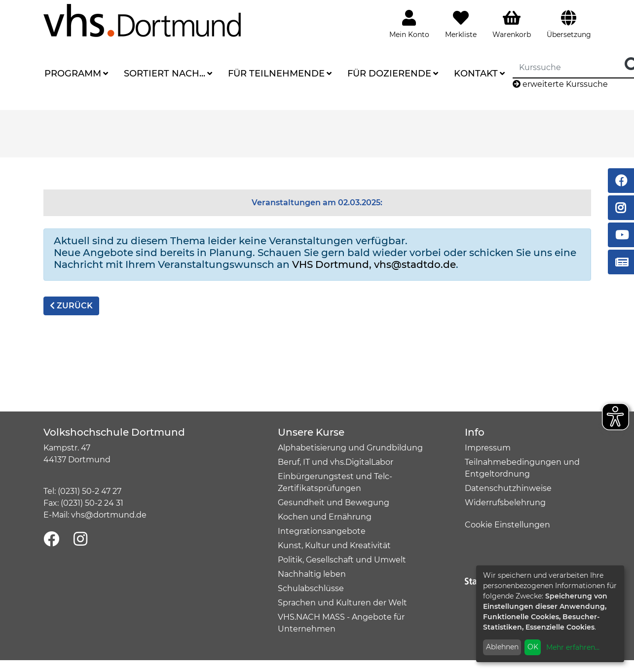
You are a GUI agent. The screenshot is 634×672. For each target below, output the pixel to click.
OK (533, 647)
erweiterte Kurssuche (560, 84)
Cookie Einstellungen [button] (507, 525)
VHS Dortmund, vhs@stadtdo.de (374, 264)
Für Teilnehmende (276, 74)
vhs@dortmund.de (109, 515)
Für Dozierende (389, 74)
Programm (73, 74)
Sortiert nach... (165, 74)
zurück (71, 306)
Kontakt (476, 74)
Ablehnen (502, 647)
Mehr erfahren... (573, 647)
